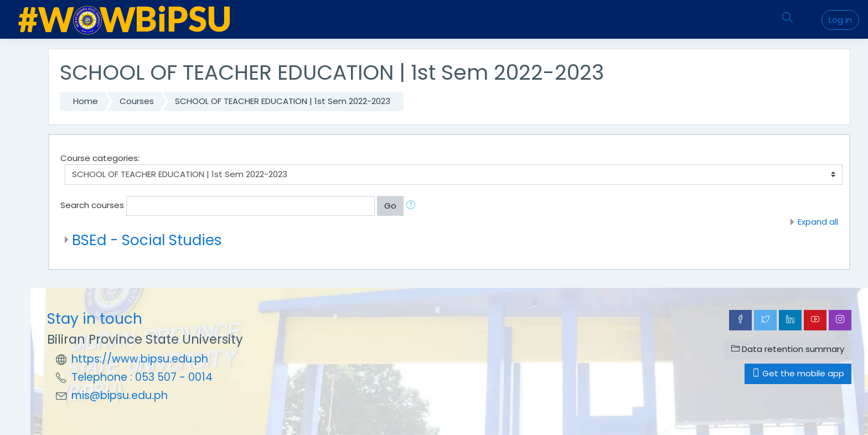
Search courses (92, 205)
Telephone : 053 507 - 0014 (142, 377)
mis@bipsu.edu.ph (120, 395)
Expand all (818, 222)
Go (390, 206)
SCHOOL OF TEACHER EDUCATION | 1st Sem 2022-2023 (283, 101)
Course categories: (100, 158)
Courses (137, 101)
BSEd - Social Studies (147, 240)
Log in (840, 20)
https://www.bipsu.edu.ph (140, 359)
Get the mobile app (798, 373)
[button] (413, 206)
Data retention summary (788, 349)
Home (86, 101)
